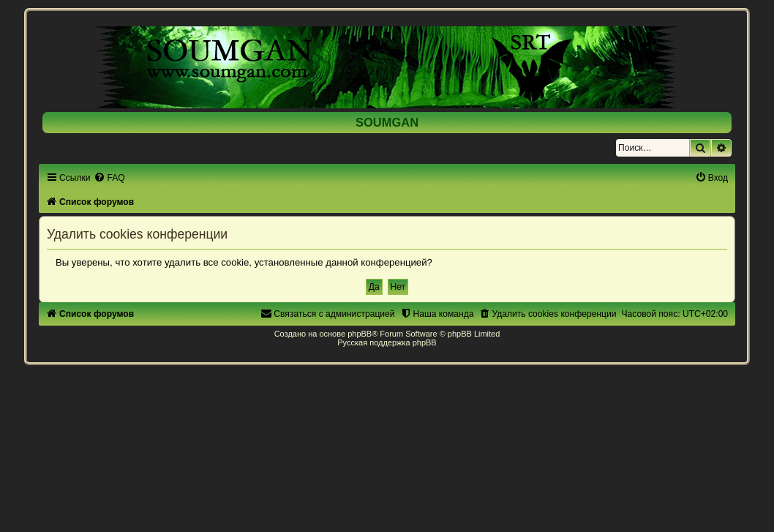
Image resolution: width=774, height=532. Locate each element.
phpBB (360, 334)
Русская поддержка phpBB (387, 342)
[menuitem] (109, 178)
